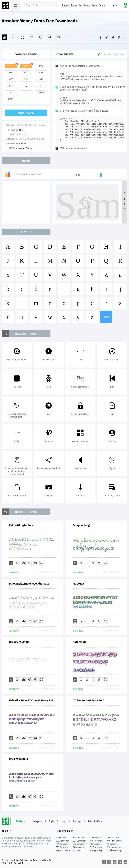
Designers (37, 821)
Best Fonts (84, 6)
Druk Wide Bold (18, 759)
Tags (63, 821)
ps (26, 86)
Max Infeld (21, 144)
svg (41, 66)
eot (11, 73)
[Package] (40, 37)
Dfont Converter (114, 847)
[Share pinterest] (119, 37)
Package (77, 821)
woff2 (41, 73)
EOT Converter (79, 841)
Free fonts (6, 6)
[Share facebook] (101, 37)
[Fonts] (58, 37)
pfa (26, 79)
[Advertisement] (27, 202)
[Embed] (36, 563)
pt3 (11, 86)
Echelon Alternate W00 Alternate (29, 584)
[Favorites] (13, 37)
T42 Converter (79, 847)
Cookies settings (114, 851)
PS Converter (112, 844)
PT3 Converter (96, 844)
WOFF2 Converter (114, 841)
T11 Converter (96, 847)
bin (41, 79)
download (26, 113)
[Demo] (22, 37)
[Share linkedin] (125, 37)
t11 (26, 93)
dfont (41, 93)
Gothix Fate (80, 642)
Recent (66, 6)
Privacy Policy (96, 851)
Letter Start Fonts (96, 821)
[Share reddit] (107, 37)
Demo (95, 6)
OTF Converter (113, 838)
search (56, 5)
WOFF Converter (97, 841)
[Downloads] (23, 563)
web (26, 66)
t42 (11, 93)
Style (51, 821)
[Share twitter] (113, 37)
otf (11, 79)
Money (29, 148)
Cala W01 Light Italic (21, 525)
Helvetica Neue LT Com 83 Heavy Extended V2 (33, 700)
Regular (20, 130)
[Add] (4, 37)
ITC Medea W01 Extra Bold (88, 700)
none (11, 99)
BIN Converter (79, 844)
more (106, 317)
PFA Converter (62, 844)
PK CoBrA (78, 584)
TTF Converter (96, 838)
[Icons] (49, 37)
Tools (102, 6)
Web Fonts (20, 821)
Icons (74, 6)
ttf (11, 66)
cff (41, 86)
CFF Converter (62, 847)
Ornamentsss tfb (19, 642)
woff (26, 73)
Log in (114, 6)
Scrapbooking (81, 525)
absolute (20, 148)
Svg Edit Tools (79, 838)
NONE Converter (63, 851)
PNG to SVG (61, 838)
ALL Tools (77, 851)
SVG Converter (62, 841)
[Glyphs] (31, 37)
